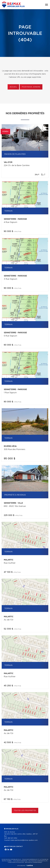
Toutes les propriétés (25, 811)
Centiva (29, 865)
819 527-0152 (12, 838)
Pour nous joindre (31, 87)
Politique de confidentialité (38, 861)
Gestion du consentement (34, 862)
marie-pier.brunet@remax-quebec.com (24, 840)
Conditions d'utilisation (16, 862)
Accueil (13, 87)
